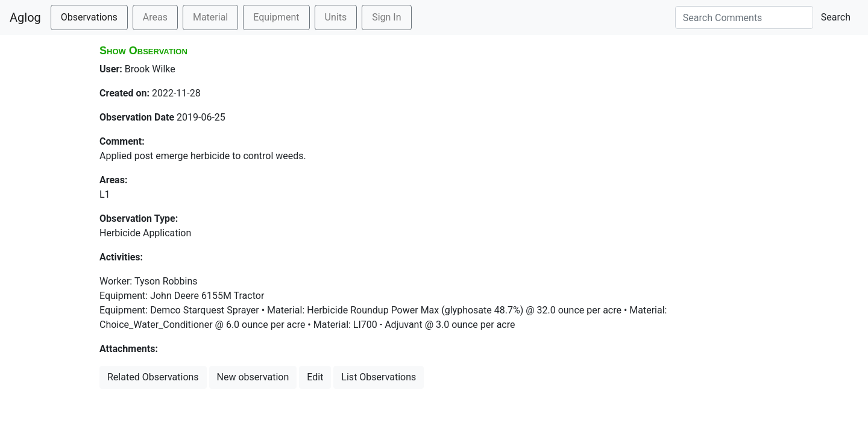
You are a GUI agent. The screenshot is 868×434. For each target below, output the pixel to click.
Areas (155, 17)
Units (336, 17)
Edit (315, 377)
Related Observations (153, 377)
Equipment (276, 17)
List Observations (379, 377)
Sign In (386, 17)
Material (210, 17)
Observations (89, 17)
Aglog (25, 17)
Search (836, 17)
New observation (253, 377)
